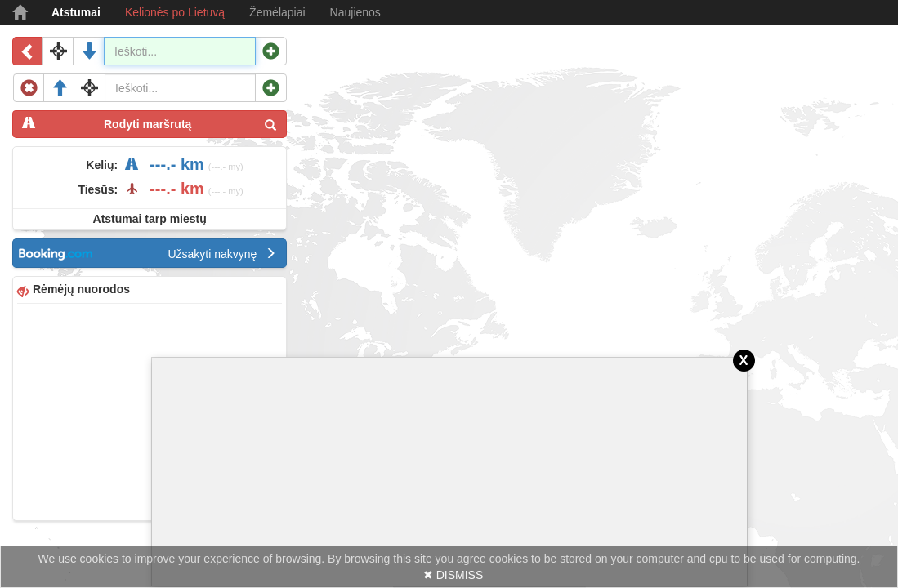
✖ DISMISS (453, 575)
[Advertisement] (150, 410)
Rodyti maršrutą (150, 124)
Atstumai (76, 12)
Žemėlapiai (277, 12)
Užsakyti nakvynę (222, 254)
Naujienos (355, 12)
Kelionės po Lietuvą (175, 12)
